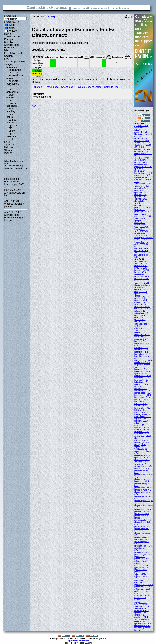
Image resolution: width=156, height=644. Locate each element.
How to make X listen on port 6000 (14, 183)
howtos (11, 25)
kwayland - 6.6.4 (141, 399)
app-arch (11, 78)
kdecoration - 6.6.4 (142, 363)
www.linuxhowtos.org (13, 166)
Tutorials (38, 87)
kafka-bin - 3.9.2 (141, 348)
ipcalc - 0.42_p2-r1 (142, 335)
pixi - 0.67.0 (139, 205)
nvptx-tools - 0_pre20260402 (141, 448)
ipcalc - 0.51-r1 (140, 337)
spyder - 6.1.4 (140, 615)
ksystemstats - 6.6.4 (143, 395)
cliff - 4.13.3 (139, 147)
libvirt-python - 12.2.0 (143, 173)
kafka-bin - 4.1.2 (141, 352)
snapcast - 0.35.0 (141, 611)
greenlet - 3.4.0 (141, 162)
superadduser (16, 75)
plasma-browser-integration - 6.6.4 (142, 480)
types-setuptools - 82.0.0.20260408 (142, 243)
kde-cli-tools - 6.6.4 (142, 354)
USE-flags (10, 42)
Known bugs (52, 87)
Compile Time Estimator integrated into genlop (15, 218)
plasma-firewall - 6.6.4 (143, 490)
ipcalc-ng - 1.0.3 (141, 339)
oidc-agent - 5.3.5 (142, 186)
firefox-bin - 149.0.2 (142, 307)
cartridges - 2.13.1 (142, 283)
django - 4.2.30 (141, 292)
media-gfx (12, 111)
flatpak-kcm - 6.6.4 (142, 313)
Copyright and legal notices (78, 641)
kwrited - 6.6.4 (140, 406)
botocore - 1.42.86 (142, 141)
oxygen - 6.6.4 (140, 464)
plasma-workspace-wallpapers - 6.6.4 (142, 538)
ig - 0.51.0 (138, 169)
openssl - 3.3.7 (140, 190)
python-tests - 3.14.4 (143, 589)
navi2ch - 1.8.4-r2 (142, 430)
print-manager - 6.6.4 (143, 555)
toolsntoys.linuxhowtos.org (16, 168)
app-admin (12, 67)
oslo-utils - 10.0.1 (141, 199)
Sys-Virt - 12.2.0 (141, 126)
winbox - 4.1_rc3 (141, 251)
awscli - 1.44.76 (141, 132)
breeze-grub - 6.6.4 (142, 274)
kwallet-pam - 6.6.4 (142, 397)
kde (11, 109)
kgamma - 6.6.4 (141, 373)
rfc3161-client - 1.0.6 (143, 216)
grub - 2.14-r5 (140, 320)
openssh (14, 125)
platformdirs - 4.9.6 (142, 208)
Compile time (111, 87)
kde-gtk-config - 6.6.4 (143, 361)
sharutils (13, 81)
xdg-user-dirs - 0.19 (142, 253)
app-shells (12, 92)
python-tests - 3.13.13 (143, 587)
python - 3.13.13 (141, 567)
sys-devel (12, 136)
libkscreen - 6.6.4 (141, 412)
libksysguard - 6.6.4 (142, 414)
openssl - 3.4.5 (140, 192)
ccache (13, 103)
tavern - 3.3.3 (140, 223)
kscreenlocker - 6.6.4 (143, 391)
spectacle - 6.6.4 (141, 613)
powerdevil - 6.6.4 (142, 552)
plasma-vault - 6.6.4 (142, 527)
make (12, 139)
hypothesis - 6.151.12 (143, 167)
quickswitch (15, 70)
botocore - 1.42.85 (142, 270)
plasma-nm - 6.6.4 (142, 511)
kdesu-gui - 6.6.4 (141, 369)
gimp (12, 114)
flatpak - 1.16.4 (140, 311)
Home (7, 34)
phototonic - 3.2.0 (142, 468)
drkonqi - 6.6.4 (140, 298)
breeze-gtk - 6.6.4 (142, 277)
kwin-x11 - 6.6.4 (141, 404)
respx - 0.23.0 (140, 598)
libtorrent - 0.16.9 (141, 421)
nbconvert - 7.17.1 (142, 432)
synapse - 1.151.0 (142, 220)
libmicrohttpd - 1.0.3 (142, 417)
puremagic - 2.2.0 (142, 212)
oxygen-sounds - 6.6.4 (144, 466)
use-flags (12, 31)
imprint (8, 153)
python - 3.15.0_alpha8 (140, 573)
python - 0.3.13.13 (142, 559)
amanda (13, 73)
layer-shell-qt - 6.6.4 (143, 408)
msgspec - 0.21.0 (141, 177)
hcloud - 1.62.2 (140, 333)
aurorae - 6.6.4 (140, 261)
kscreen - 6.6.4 (140, 389)
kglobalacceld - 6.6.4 (143, 376)
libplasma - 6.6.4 (141, 419)
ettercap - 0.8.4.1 (141, 300)
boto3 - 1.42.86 (141, 139)
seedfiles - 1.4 (140, 608)
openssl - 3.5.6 (140, 195)
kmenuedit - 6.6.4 (142, 380)
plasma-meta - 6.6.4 (143, 509)
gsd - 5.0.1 (139, 322)
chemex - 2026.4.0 (142, 143)
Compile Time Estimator (12, 46)
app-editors (13, 84)
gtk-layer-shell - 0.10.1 (144, 164)
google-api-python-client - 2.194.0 (142, 159)
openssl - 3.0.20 (141, 188)
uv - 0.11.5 (139, 246)
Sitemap (9, 150)
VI (10, 86)
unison (12, 131)
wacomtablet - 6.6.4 (142, 626)
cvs (11, 100)
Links (7, 142)
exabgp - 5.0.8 (140, 302)
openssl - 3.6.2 (140, 197)
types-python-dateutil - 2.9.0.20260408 (144, 239)
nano (12, 89)
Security (9, 56)
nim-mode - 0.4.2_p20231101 (142, 439)
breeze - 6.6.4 (140, 272)
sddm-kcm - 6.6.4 (142, 606)
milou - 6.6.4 (139, 423)
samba (13, 120)
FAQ (7, 59)
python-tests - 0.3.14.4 (144, 585)
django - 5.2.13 (141, 294)
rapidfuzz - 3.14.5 (142, 596)
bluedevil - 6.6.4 (141, 266)
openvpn (14, 134)
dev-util (11, 98)
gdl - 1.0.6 (138, 317)
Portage (8, 39)
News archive (14, 37)
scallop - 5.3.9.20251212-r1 (142, 603)
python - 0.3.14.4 (141, 561)
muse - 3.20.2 (140, 425)
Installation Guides (14, 53)
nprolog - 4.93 (140, 445)
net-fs (10, 117)
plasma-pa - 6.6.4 (142, 514)
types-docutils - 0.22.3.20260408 (141, 226)
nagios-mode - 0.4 (142, 427)
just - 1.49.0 (139, 341)
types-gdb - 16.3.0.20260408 (141, 230)
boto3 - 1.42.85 (141, 268)
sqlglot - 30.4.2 (140, 218)
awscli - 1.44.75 (141, 264)
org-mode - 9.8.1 (141, 462)
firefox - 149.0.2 (141, 305)
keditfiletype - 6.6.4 (142, 371)
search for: (10, 16)
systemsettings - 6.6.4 (143, 624)
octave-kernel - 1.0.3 (143, 184)
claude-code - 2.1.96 (143, 145)
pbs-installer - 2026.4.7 (140, 202)
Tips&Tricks (11, 145)
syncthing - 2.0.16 (142, 617)
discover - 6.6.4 (141, 289)
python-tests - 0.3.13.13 (140, 581)
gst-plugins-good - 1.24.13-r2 (142, 329)
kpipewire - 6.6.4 (141, 384)
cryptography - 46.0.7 (143, 149)
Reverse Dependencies (89, 87)
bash (12, 95)
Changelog (67, 87)
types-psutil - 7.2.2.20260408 (141, 234)
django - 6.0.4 (140, 296)
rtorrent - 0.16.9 (141, 600)
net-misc (11, 122)
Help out (9, 147)
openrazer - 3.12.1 (142, 460)
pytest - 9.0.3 (140, 557)
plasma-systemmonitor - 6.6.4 (143, 519)
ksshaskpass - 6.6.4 (143, 393)
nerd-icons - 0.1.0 (142, 434)
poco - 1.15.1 (140, 210)
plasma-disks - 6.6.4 (143, 488)
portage (11, 28)
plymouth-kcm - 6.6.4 (143, 546)
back (35, 106)
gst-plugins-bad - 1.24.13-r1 (141, 325)
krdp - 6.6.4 (139, 386)
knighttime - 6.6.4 (141, 382)
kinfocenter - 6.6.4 (142, 378)
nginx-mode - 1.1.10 (143, 436)
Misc (7, 50)
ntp (11, 128)
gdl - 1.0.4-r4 (140, 315)
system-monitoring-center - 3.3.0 (142, 620)
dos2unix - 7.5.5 (141, 151)
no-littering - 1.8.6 (142, 442)
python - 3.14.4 (141, 570)
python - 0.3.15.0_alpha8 (141, 564)
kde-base (12, 106)
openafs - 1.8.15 (141, 458)
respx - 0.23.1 (140, 214)
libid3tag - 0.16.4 (141, 410)
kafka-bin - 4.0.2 (141, 350)
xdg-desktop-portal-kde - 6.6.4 (142, 629)
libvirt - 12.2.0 (140, 171)
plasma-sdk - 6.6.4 (142, 516)
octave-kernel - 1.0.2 (143, 455)
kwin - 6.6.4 (139, 402)
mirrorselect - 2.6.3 (142, 175)
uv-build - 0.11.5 (141, 248)
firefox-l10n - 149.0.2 (143, 309)
